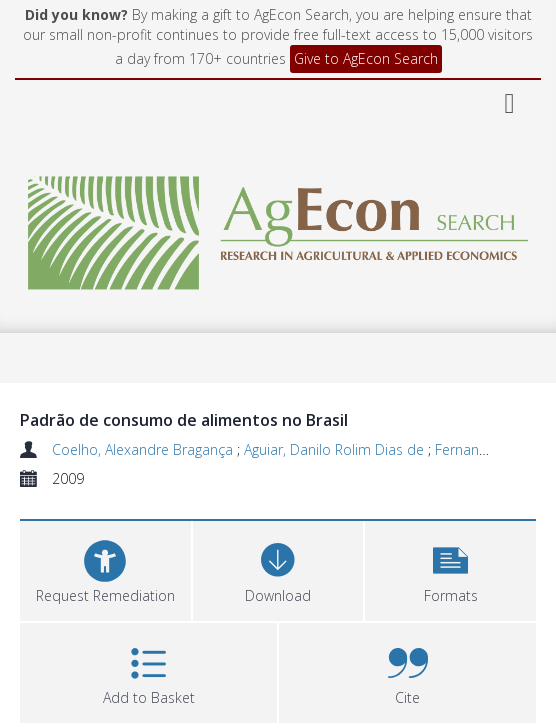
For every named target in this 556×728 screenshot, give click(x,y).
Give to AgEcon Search (366, 58)
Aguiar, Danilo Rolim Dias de (336, 449)
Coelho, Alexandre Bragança (144, 449)
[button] (450, 568)
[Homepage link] (278, 227)
